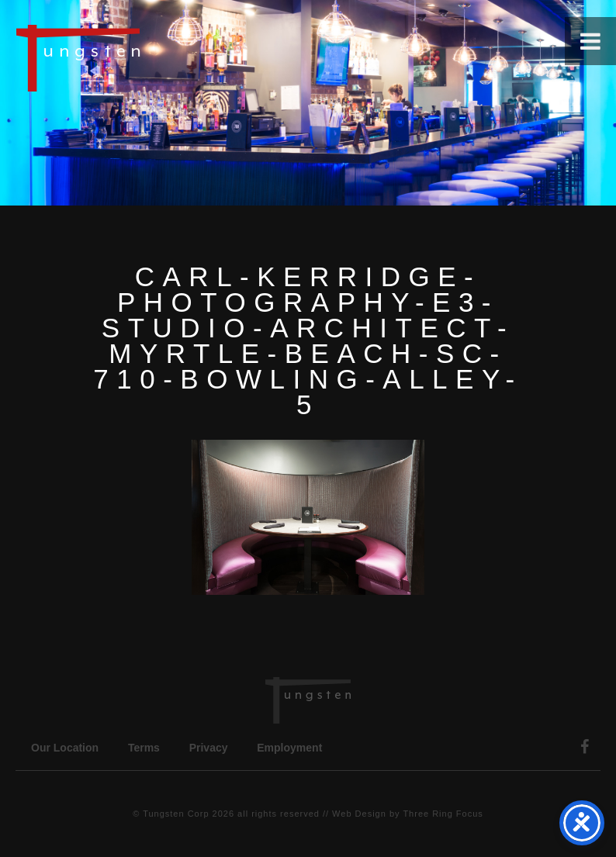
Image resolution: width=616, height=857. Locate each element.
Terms (144, 748)
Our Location (65, 748)
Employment (289, 748)
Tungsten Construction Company (132, 57)
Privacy (209, 748)
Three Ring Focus (443, 814)
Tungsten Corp (176, 814)
